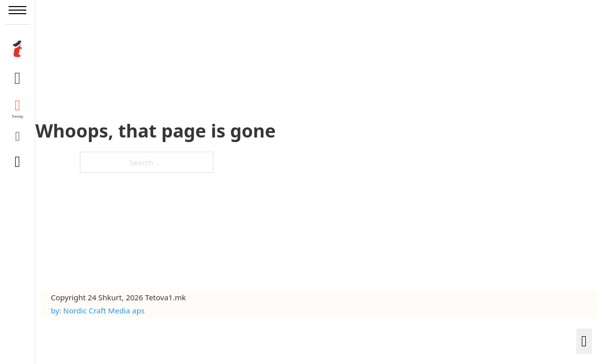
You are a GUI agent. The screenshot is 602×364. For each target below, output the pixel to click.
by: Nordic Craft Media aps (98, 310)
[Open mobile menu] (17, 10)
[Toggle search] (18, 162)
